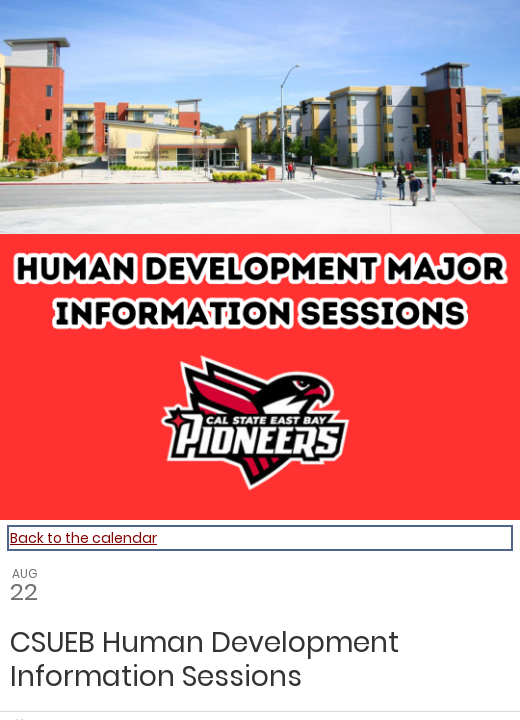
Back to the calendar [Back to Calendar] (83, 538)
